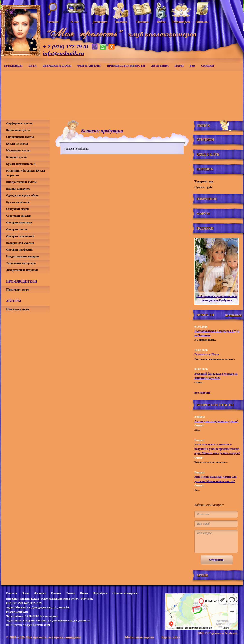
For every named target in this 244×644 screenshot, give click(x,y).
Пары (179, 66)
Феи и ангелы (89, 66)
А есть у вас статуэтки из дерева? (216, 421)
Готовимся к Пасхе (207, 354)
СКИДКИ (208, 66)
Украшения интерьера (21, 263)
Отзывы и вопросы (125, 593)
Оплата (56, 593)
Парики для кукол (18, 189)
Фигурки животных (19, 222)
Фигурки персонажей (20, 236)
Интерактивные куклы (21, 182)
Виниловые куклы (18, 130)
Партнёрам (100, 593)
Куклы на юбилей (18, 202)
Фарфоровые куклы (19, 123)
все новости (202, 393)
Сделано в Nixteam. (223, 633)
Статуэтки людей (17, 209)
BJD (192, 66)
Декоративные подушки (22, 270)
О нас (25, 593)
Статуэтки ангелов (18, 216)
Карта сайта (171, 637)
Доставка (40, 593)
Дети (33, 66)
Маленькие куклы (18, 150)
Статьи (70, 593)
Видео (84, 593)
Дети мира (160, 66)
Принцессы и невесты (126, 66)
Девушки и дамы (57, 66)
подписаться (233, 315)
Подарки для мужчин (20, 243)
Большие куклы (17, 157)
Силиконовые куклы (20, 137)
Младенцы (13, 66)
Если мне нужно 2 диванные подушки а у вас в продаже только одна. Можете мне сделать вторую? (217, 449)
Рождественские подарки (22, 256)
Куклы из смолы (17, 144)
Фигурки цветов (17, 229)
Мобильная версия (139, 637)
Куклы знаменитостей (21, 164)
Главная (11, 593)
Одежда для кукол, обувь (22, 195)
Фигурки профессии (19, 250)
